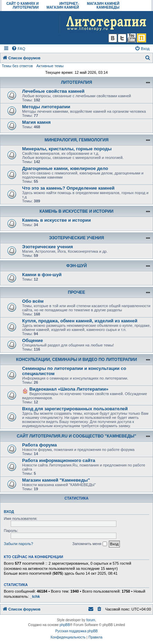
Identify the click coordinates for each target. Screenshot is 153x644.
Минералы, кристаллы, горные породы (67, 149)
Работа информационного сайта (59, 460)
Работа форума (40, 445)
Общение (32, 340)
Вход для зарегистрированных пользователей (75, 409)
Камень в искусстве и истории (56, 220)
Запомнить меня (89, 544)
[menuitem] (18, 49)
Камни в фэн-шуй (42, 275)
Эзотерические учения (47, 247)
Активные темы (50, 66)
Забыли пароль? (18, 544)
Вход (9, 512)
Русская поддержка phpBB (76, 631)
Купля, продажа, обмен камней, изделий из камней (80, 321)
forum (91, 620)
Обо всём (33, 301)
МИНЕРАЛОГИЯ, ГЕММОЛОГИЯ (76, 140)
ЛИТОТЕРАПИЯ (76, 82)
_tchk (35, 596)
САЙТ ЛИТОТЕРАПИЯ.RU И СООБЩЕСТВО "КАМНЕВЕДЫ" (77, 436)
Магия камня (36, 122)
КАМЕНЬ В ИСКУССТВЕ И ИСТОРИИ (77, 211)
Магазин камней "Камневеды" (56, 480)
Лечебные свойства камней (53, 91)
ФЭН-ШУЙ (77, 266)
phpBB (65, 625)
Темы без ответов (17, 66)
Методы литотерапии (46, 107)
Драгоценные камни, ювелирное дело (65, 168)
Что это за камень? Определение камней (68, 188)
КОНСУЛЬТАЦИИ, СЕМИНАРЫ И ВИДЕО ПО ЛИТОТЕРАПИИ (76, 360)
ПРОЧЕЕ (76, 292)
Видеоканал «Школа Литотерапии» (69, 389)
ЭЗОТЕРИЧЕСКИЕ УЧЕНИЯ (76, 238)
